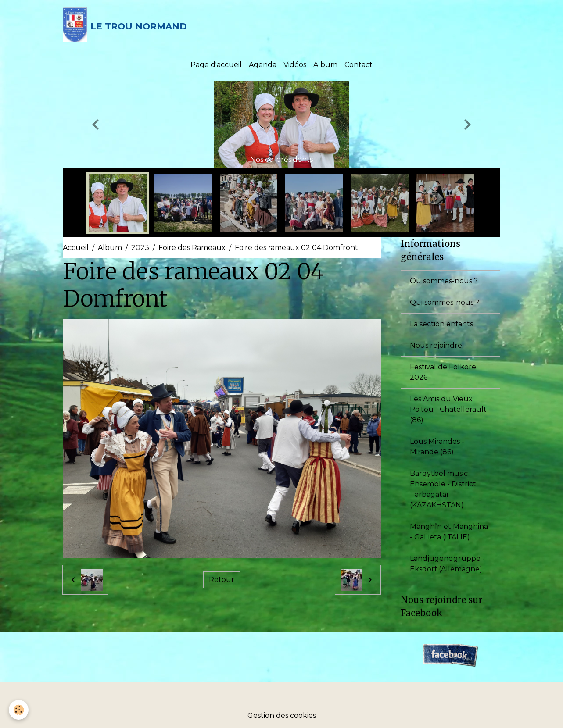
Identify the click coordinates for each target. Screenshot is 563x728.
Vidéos (295, 65)
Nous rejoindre (436, 345)
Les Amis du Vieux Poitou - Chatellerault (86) (448, 409)
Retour (222, 580)
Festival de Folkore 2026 (443, 372)
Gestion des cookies (282, 716)
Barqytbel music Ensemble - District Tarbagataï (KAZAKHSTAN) (443, 489)
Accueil (76, 248)
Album (325, 65)
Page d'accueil (216, 65)
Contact (359, 65)
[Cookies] (19, 710)
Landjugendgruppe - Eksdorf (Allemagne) (447, 564)
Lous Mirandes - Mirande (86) (437, 447)
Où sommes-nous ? (444, 281)
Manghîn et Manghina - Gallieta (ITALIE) (449, 532)
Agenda (263, 65)
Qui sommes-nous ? (445, 302)
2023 (140, 248)
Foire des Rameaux (192, 248)
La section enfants (441, 324)
